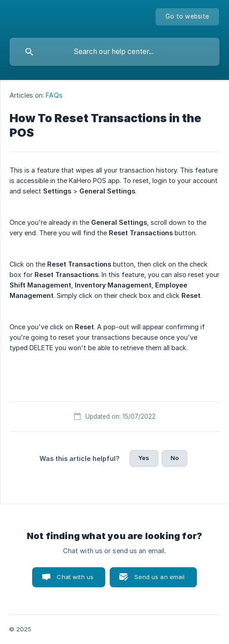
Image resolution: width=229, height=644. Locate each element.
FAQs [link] (54, 95)
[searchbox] (114, 52)
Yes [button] (144, 458)
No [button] (175, 458)
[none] (187, 17)
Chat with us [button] (75, 577)
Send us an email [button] (159, 577)
